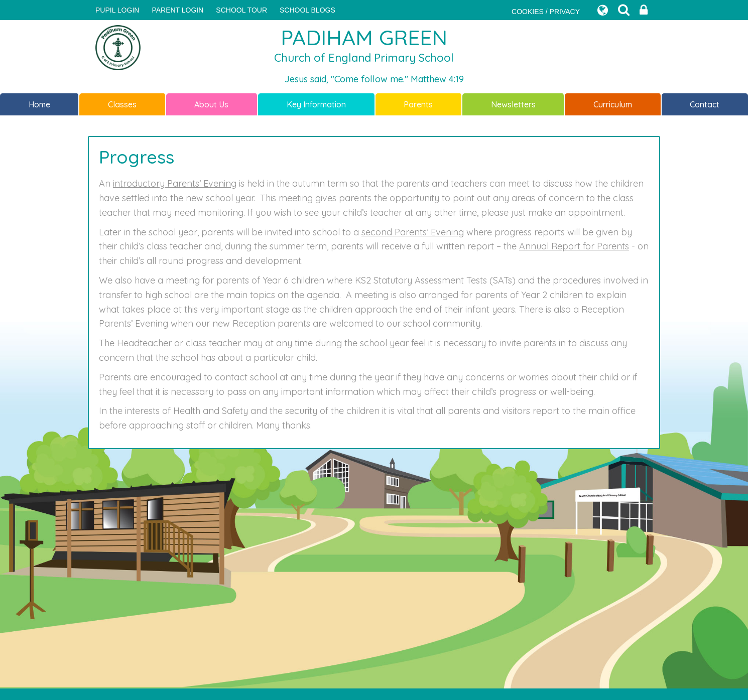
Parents (418, 104)
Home (39, 104)
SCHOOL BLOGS (307, 10)
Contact (705, 104)
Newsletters (513, 104)
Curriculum (613, 104)
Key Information (316, 104)
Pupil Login (117, 10)
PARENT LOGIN (177, 10)
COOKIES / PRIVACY (546, 12)
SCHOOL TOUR (241, 10)
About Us (211, 104)
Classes (122, 104)
